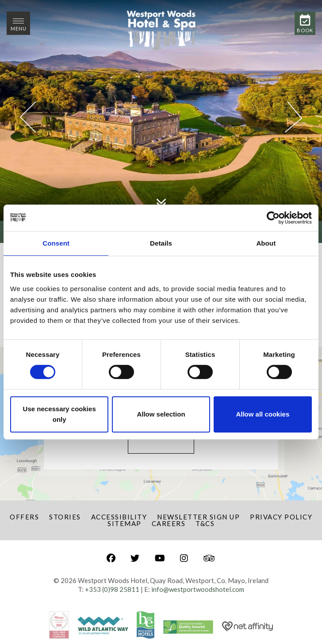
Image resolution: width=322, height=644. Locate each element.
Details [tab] (161, 243)
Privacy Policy (281, 517)
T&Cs (205, 523)
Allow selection (161, 414)
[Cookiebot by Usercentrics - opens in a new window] (273, 218)
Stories (65, 517)
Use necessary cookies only (59, 414)
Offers (24, 517)
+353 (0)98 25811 (112, 589)
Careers (169, 523)
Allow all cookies (263, 414)
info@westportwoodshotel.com (198, 589)
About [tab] (266, 243)
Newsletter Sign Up (198, 517)
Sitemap (125, 523)
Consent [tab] (56, 243)
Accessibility (119, 517)
